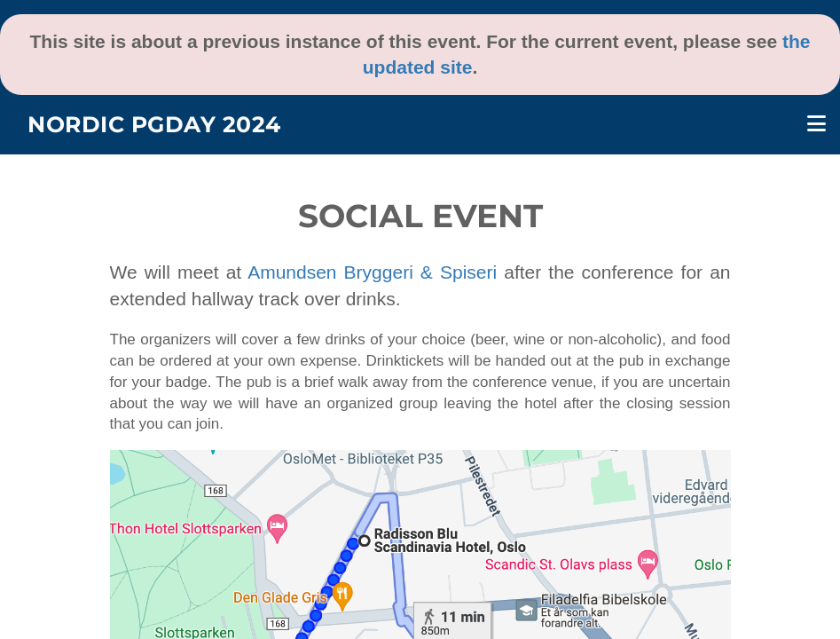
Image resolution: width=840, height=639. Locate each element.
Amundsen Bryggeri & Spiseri (372, 272)
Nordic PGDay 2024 (154, 124)
